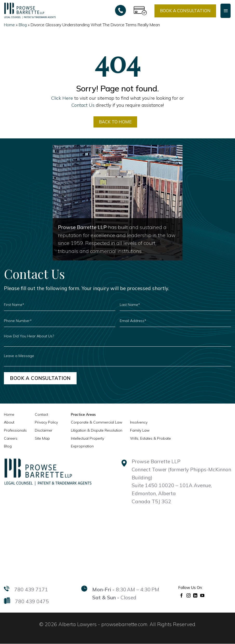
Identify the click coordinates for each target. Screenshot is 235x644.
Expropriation (82, 446)
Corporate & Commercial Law (97, 422)
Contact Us (83, 105)
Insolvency (139, 422)
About (9, 422)
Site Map (42, 438)
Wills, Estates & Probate (150, 438)
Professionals (15, 431)
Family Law (140, 431)
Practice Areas (83, 414)
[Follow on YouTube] (202, 595)
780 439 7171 (31, 590)
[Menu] (226, 11)
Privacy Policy (46, 422)
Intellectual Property (88, 438)
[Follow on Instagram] (189, 595)
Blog (23, 25)
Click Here (62, 98)
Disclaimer (44, 431)
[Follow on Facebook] (182, 595)
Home (9, 25)
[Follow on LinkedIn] (195, 595)
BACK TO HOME (115, 122)
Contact (41, 414)
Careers (11, 438)
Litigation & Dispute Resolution (97, 431)
